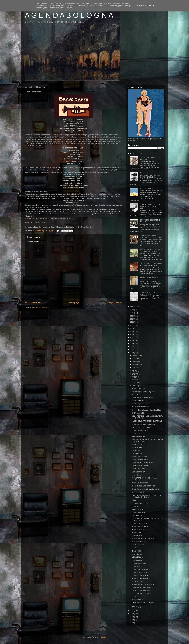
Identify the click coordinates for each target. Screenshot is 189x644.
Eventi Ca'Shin (137, 533)
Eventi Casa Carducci (139, 457)
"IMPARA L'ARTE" (138, 492)
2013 (132, 350)
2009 (132, 617)
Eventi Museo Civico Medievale (143, 398)
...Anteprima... (137, 450)
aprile (134, 380)
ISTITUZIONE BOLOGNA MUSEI (151, 249)
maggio (135, 377)
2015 (132, 343)
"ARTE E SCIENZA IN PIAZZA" (143, 603)
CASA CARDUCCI (138, 413)
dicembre (136, 355)
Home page (73, 302)
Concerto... (143, 173)
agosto (135, 368)
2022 (132, 322)
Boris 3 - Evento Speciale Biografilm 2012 (146, 410)
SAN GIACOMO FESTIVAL (141, 407)
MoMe (134, 500)
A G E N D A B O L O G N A (69, 15)
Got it (152, 6)
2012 (132, 353)
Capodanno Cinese (138, 542)
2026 (132, 310)
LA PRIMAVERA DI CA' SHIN (142, 427)
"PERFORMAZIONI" (139, 436)
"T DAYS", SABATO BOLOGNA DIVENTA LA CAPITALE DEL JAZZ (150, 206)
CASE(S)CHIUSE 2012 (140, 483)
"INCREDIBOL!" (137, 600)
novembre (136, 358)
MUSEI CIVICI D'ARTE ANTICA (143, 539)
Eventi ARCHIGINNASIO (148, 236)
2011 (132, 611)
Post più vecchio (114, 302)
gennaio (135, 607)
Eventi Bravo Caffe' (138, 389)
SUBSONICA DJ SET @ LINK (142, 594)
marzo (135, 383)
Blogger (103, 637)
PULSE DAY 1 (137, 395)
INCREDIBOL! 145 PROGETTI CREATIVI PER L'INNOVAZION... (146, 496)
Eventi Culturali (137, 566)
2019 (132, 331)
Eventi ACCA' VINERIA (148, 293)
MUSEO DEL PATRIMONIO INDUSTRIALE (147, 421)
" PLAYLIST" (136, 433)
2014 (132, 347)
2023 (132, 319)
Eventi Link (135, 506)
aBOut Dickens (137, 582)
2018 (132, 334)
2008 (132, 620)
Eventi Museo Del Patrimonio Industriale (146, 489)
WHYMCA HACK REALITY (141, 503)
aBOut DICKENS (138, 447)
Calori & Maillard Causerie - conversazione (149, 278)
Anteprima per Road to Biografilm (143, 392)
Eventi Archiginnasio (139, 530)
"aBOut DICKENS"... (139, 472)
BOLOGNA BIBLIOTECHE (149, 189)
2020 (132, 328)
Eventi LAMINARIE (138, 401)
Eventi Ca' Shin (137, 551)
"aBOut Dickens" (137, 557)
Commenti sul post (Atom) (41, 307)
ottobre (135, 361)
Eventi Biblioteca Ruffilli (140, 460)
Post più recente (33, 302)
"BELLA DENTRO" (138, 509)
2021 (132, 325)
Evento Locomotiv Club (140, 430)
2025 (132, 313)
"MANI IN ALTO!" (138, 444)
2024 (132, 316)
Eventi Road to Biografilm (140, 569)
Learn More (142, 6)
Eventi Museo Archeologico (141, 588)
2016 (132, 340)
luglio (134, 371)
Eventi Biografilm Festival (140, 404)
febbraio (135, 386)
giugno (135, 374)
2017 (132, 337)
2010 (132, 614)
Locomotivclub (137, 453)
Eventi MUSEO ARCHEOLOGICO (143, 424)
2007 (132, 623)
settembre (136, 364)
